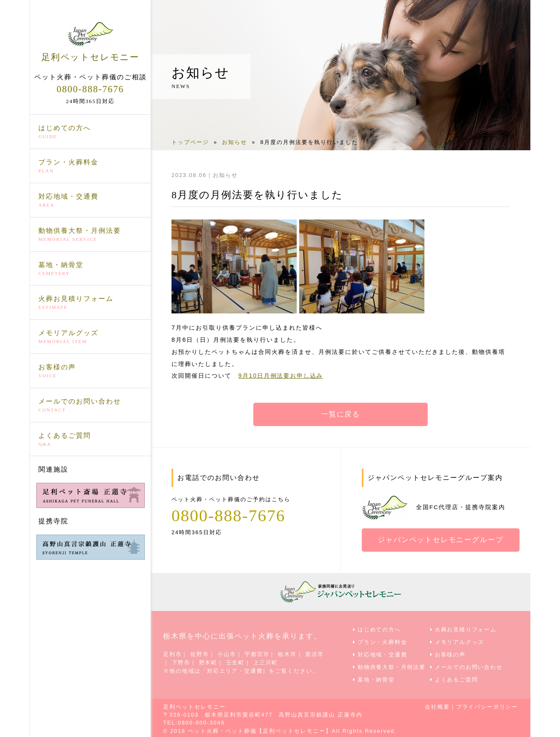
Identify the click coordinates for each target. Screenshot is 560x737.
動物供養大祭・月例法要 (90, 234)
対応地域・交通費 (90, 200)
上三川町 (266, 662)
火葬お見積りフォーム (90, 303)
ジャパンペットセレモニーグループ (441, 540)
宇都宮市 (258, 654)
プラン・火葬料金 (90, 166)
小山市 (227, 654)
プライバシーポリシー (487, 705)
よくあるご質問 (90, 439)
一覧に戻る (341, 414)
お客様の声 (90, 371)
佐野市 (200, 654)
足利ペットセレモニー (90, 41)
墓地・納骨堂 (90, 268)
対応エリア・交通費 (235, 670)
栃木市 (288, 654)
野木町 (208, 662)
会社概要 (436, 705)
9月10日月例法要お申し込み (281, 376)
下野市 (181, 662)
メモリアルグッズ (90, 337)
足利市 (173, 654)
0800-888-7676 (90, 88)
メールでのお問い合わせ (90, 405)
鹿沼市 (316, 654)
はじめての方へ (90, 132)
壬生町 (236, 662)
